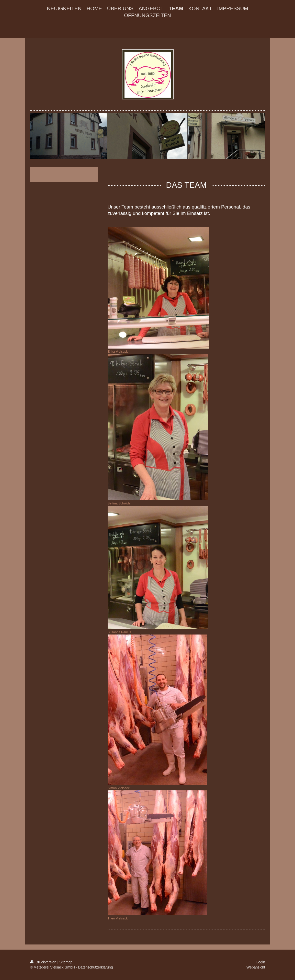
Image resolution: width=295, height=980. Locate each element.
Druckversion (44, 962)
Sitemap (66, 962)
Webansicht (256, 967)
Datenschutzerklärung (95, 967)
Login (261, 962)
